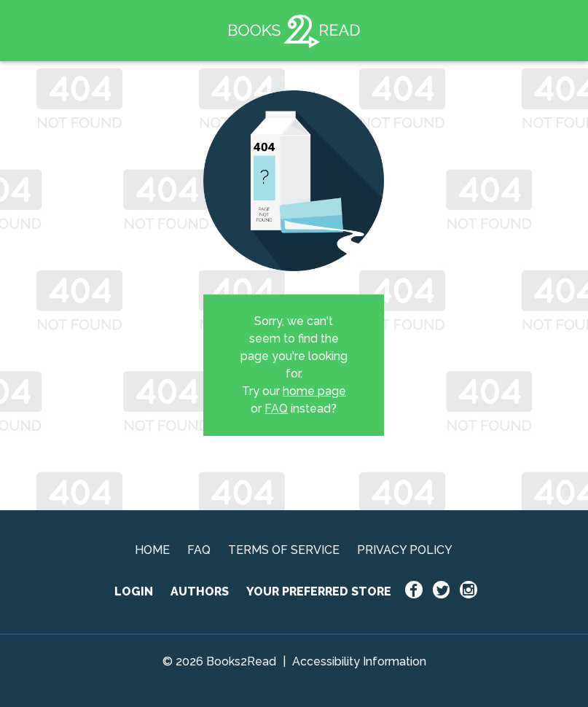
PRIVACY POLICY (405, 550)
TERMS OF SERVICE (284, 550)
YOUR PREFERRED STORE (319, 591)
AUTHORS (200, 591)
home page (314, 391)
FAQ (276, 409)
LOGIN (134, 591)
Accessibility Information (359, 661)
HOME (152, 550)
